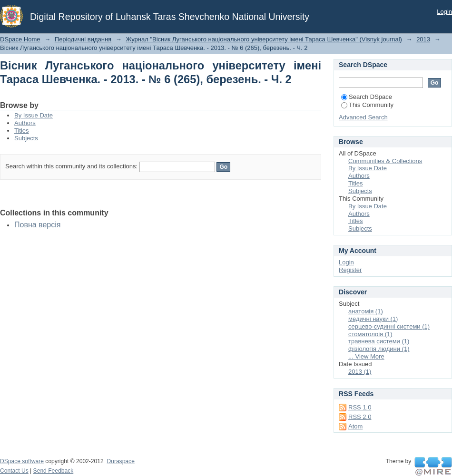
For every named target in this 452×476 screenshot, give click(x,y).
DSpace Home (20, 39)
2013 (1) (360, 372)
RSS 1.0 (360, 407)
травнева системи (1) (379, 341)
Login (444, 12)
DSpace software (22, 461)
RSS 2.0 (360, 417)
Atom (355, 426)
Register (350, 270)
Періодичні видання (83, 39)
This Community (367, 105)
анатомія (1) (366, 311)
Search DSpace (367, 97)
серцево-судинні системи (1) (389, 326)
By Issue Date (34, 115)
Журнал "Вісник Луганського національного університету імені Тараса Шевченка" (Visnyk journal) (264, 39)
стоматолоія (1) (370, 334)
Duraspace (120, 461)
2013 (423, 39)
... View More (366, 356)
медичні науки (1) (373, 319)
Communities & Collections (385, 161)
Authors (25, 123)
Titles (22, 131)
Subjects (26, 138)
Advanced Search (363, 117)
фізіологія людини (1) (379, 349)
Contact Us (14, 471)
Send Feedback (54, 471)
